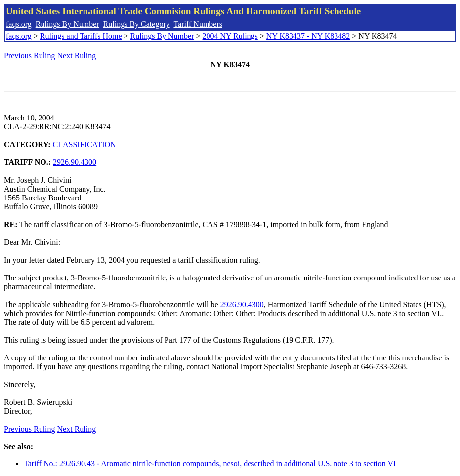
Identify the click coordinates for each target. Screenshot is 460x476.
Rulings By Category (137, 24)
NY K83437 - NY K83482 (308, 36)
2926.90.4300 (75, 162)
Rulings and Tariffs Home (81, 36)
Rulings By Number (67, 24)
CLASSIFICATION (84, 144)
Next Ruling (77, 56)
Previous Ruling (30, 56)
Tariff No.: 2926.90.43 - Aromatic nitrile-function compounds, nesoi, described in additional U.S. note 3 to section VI (210, 463)
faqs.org (19, 24)
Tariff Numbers (198, 24)
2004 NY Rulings (230, 36)
